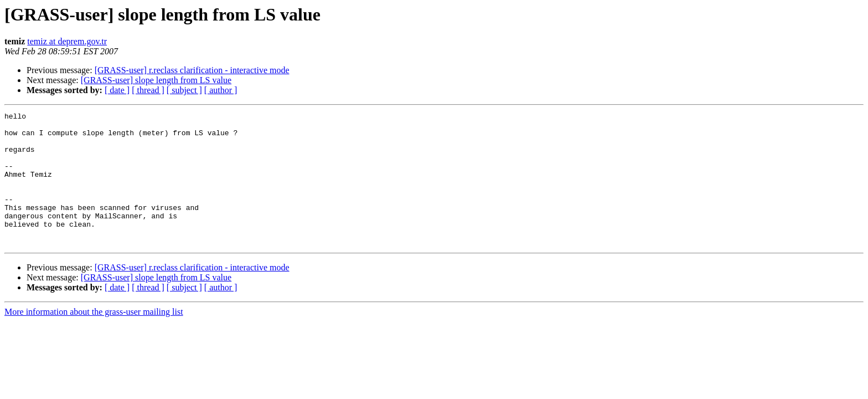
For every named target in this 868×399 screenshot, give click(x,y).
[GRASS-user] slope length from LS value (156, 80)
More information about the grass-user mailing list (94, 338)
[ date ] (117, 90)
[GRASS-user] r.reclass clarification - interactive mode (192, 70)
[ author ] (221, 90)
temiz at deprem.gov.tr (67, 41)
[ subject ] (184, 90)
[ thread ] (148, 90)
